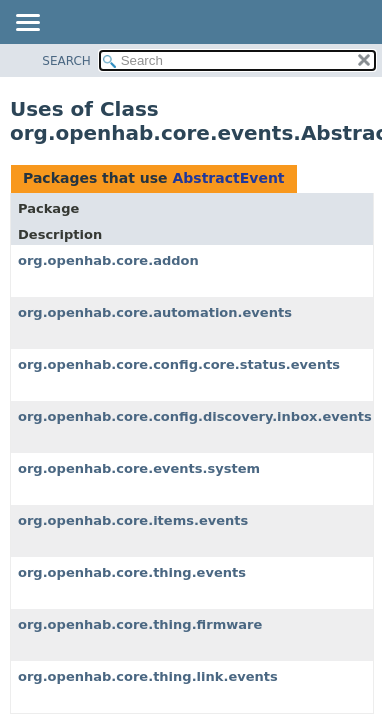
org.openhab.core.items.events (133, 520)
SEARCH (66, 61)
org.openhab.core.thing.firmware (140, 624)
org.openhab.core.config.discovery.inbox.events (195, 416)
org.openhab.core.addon (108, 260)
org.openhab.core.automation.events (155, 312)
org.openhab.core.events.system (139, 468)
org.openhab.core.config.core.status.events (179, 364)
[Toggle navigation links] (27, 24)
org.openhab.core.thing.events (132, 572)
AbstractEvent (228, 178)
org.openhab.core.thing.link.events (148, 676)
